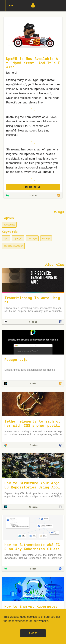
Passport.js (16, 359)
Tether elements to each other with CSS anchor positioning (32, 425)
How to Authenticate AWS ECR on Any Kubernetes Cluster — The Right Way (32, 549)
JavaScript (9, 225)
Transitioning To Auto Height (32, 300)
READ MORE (33, 187)
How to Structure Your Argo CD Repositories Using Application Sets (32, 487)
